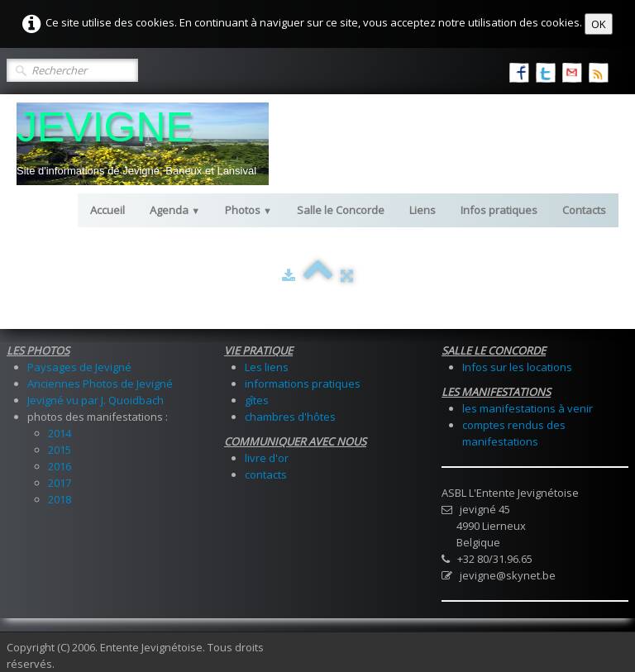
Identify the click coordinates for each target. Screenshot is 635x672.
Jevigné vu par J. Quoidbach (95, 400)
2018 (60, 499)
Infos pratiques (499, 210)
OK (599, 24)
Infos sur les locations (517, 367)
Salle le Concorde (341, 210)
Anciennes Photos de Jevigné (100, 384)
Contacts (584, 210)
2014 (60, 433)
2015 (60, 450)
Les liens (267, 367)
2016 (60, 466)
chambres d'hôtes (290, 417)
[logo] (143, 144)
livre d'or (267, 458)
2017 (60, 483)
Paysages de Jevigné (79, 367)
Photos (248, 210)
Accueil (107, 210)
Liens (423, 210)
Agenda (175, 210)
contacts (266, 474)
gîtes (257, 400)
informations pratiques (303, 384)
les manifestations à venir (528, 408)
